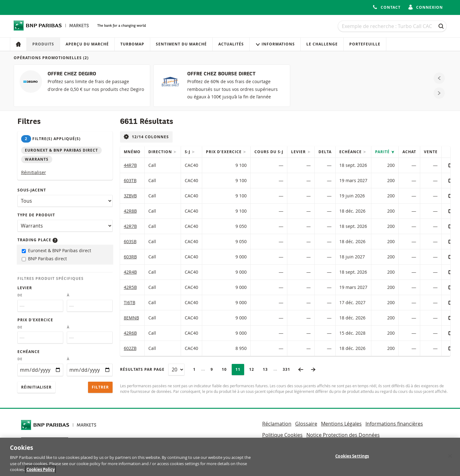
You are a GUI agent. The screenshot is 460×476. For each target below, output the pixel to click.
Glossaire (306, 424)
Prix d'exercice (35, 320)
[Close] (450, 459)
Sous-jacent (32, 190)
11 (240, 369)
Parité (383, 152)
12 (253, 369)
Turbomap (132, 44)
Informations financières (394, 424)
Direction (161, 152)
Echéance (29, 352)
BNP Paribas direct (44, 259)
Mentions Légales (341, 424)
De (20, 295)
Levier (25, 288)
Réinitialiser (34, 172)
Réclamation (277, 424)
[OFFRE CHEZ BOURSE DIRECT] (222, 86)
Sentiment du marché (181, 44)
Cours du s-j (269, 152)
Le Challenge (322, 44)
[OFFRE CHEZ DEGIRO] (82, 86)
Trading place (37, 240)
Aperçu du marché (87, 44)
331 (288, 369)
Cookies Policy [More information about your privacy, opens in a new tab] (41, 472)
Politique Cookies (282, 435)
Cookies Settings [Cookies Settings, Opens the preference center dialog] (352, 459)
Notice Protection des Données (343, 435)
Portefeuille (365, 44)
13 (267, 369)
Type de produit (36, 215)
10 (226, 369)
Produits (43, 44)
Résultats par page (142, 369)
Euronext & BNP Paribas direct (56, 250)
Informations (275, 44)
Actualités (231, 44)
